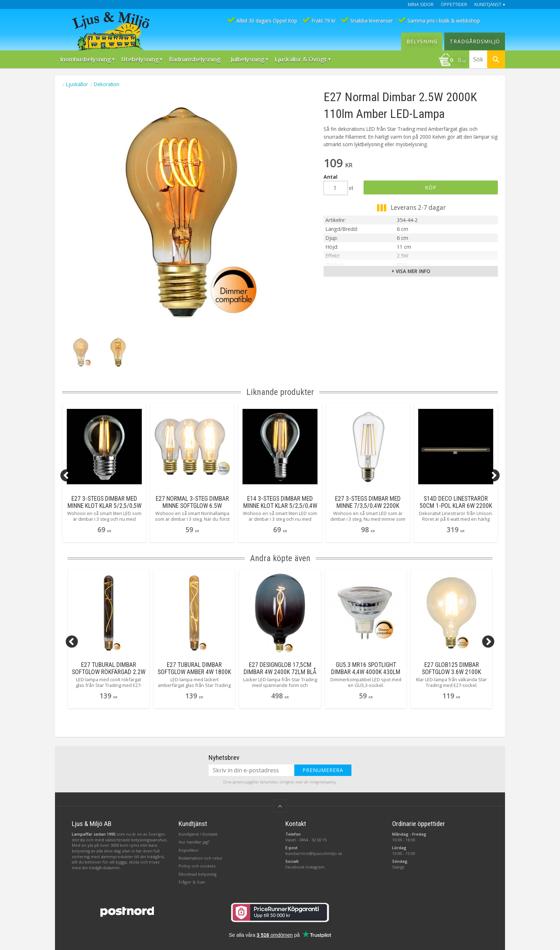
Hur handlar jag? (194, 842)
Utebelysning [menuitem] (140, 59)
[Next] (494, 475)
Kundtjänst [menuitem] (488, 4)
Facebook (295, 867)
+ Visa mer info (411, 271)
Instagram (315, 867)
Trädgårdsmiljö (475, 41)
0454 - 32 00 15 (313, 840)
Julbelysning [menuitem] (248, 59)
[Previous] (66, 475)
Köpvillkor (189, 850)
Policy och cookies (197, 866)
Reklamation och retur (201, 858)
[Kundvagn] (452, 61)
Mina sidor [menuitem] (421, 4)
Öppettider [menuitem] (454, 4)
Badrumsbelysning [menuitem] (195, 59)
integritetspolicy (323, 782)
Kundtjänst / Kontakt (198, 834)
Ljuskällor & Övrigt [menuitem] (301, 59)
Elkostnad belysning (197, 874)
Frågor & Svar (192, 882)
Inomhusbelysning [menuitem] (86, 59)
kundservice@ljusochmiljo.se (314, 853)
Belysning (422, 41)
